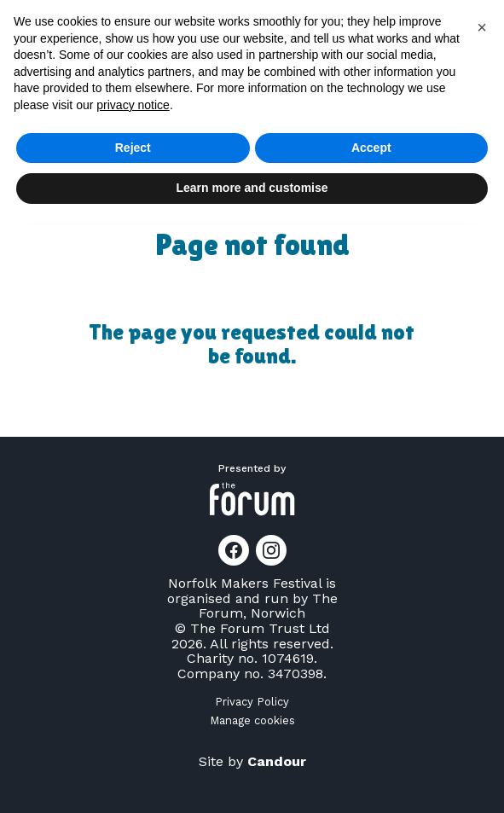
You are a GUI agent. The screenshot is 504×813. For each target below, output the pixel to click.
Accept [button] (371, 148)
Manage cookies (252, 720)
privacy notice (133, 105)
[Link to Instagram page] (271, 550)
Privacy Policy (252, 702)
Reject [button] (133, 148)
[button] (482, 27)
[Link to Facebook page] (234, 550)
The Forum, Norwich (268, 606)
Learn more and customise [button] (252, 188)
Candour (277, 761)
